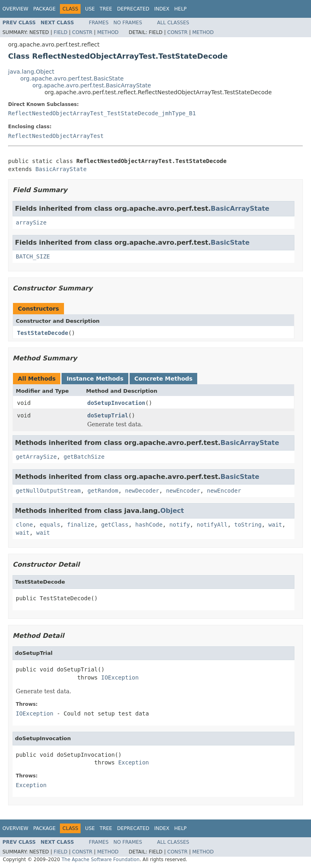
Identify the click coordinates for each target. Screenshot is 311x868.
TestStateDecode (43, 333)
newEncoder (183, 491)
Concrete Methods (164, 379)
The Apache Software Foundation (101, 860)
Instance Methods (95, 379)
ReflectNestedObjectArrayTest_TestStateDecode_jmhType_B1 (102, 113)
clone (24, 525)
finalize (80, 525)
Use (90, 9)
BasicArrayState (61, 169)
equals (50, 525)
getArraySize (36, 457)
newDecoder (142, 491)
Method (108, 32)
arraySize (31, 222)
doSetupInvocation (116, 403)
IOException (120, 677)
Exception (134, 762)
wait (275, 525)
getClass (115, 525)
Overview (15, 9)
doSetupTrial (108, 415)
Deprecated (133, 9)
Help (180, 9)
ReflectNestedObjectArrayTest (56, 136)
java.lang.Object (31, 72)
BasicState (230, 242)
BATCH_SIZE (33, 256)
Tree (106, 9)
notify (180, 525)
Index (162, 9)
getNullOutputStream (48, 491)
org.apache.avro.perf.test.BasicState (72, 78)
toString (248, 525)
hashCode (149, 525)
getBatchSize (84, 457)
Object (172, 511)
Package (44, 9)
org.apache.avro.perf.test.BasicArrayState (92, 85)
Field (60, 32)
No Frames (128, 23)
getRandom (103, 491)
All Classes (173, 23)
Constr (82, 32)
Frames (99, 23)
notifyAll (212, 525)
